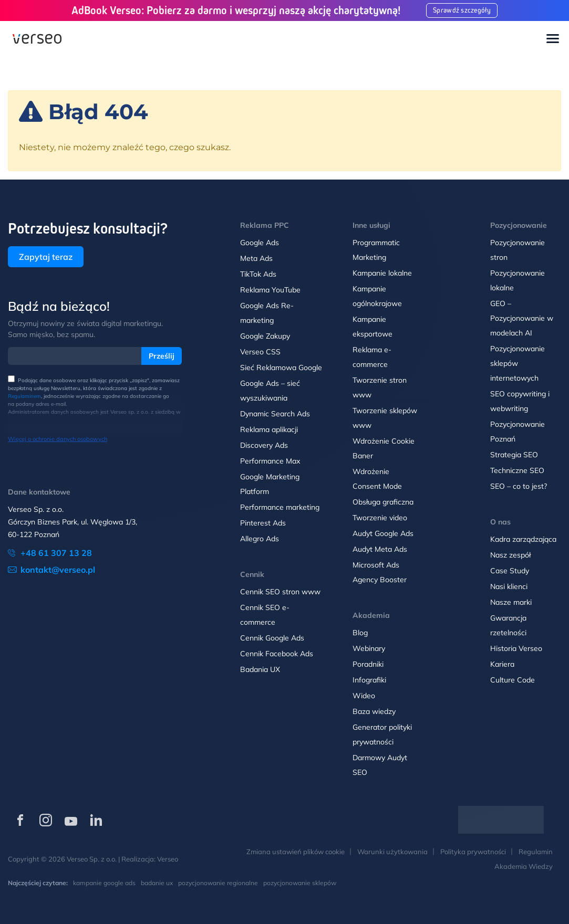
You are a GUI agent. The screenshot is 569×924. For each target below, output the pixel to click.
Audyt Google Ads (383, 533)
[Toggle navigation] (553, 39)
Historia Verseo (516, 648)
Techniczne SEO (517, 470)
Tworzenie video (380, 518)
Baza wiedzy (374, 711)
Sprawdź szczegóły (462, 10)
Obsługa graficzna (383, 502)
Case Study (510, 571)
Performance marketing (280, 507)
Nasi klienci (509, 586)
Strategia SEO (514, 455)
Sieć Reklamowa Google (281, 367)
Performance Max (270, 461)
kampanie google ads (104, 883)
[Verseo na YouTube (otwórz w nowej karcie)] (71, 820)
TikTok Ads (258, 274)
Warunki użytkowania (392, 852)
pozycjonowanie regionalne (218, 883)
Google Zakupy (265, 336)
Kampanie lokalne (382, 273)
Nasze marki (511, 602)
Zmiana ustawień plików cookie (296, 852)
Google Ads (260, 243)
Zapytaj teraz (46, 257)
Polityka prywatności (473, 852)
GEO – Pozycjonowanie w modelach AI (522, 318)
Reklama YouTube (270, 290)
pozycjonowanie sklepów (300, 883)
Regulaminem (24, 396)
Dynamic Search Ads (275, 414)
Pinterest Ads (263, 523)
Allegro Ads (260, 539)
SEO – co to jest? (519, 486)
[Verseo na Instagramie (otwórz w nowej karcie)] (46, 820)
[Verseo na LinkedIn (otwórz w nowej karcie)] (96, 820)
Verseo (168, 859)
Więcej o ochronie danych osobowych (58, 439)
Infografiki (369, 680)
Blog (360, 633)
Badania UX (260, 669)
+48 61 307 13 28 (56, 553)
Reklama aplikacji (269, 429)
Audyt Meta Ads (381, 549)
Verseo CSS (260, 352)
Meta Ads (256, 258)
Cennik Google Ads (272, 638)
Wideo (364, 696)
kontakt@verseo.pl (58, 570)
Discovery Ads (264, 445)
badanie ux (157, 883)
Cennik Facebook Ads (277, 654)
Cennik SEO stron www (280, 592)
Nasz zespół (510, 555)
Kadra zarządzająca (523, 539)
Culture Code (513, 680)
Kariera (502, 664)
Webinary (369, 648)
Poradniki (368, 664)
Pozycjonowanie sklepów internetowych (518, 363)
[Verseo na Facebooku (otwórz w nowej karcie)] (20, 820)
